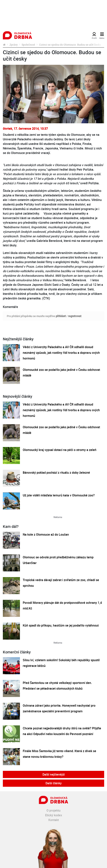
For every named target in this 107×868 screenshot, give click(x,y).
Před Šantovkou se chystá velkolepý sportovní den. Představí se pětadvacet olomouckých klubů (57, 686)
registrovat (75, 316)
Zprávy (14, 45)
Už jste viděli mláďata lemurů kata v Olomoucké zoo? (59, 495)
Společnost (28, 45)
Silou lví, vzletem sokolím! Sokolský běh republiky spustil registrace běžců (61, 663)
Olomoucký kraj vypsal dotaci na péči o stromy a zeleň (60, 450)
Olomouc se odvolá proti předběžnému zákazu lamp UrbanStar (58, 560)
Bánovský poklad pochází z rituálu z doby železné (56, 473)
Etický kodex (54, 815)
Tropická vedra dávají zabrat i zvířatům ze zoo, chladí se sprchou (61, 583)
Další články (54, 783)
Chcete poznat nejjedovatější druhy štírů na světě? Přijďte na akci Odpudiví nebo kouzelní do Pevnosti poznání (62, 731)
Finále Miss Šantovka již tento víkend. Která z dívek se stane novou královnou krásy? (59, 754)
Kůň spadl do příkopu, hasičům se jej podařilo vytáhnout (61, 625)
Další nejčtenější (54, 774)
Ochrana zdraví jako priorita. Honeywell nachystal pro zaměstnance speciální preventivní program (59, 708)
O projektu (53, 810)
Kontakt (54, 820)
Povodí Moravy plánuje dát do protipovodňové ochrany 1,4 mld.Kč (62, 605)
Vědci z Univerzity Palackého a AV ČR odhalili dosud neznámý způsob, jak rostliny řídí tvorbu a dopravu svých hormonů (61, 353)
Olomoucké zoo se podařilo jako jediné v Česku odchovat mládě (61, 373)
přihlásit (61, 316)
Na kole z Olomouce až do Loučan (46, 534)
